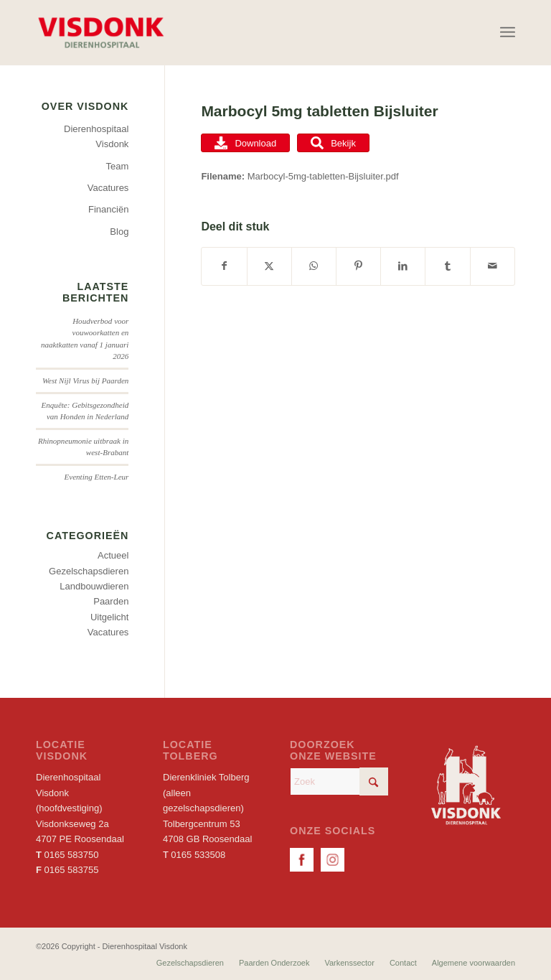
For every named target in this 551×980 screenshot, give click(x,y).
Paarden (111, 601)
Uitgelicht (109, 617)
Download (245, 143)
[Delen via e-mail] (493, 266)
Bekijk (333, 143)
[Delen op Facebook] (224, 266)
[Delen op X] (269, 266)
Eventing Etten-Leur (96, 477)
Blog (119, 232)
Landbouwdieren (94, 586)
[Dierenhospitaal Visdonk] (100, 32)
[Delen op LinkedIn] (403, 266)
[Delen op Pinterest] (358, 266)
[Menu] (508, 32)
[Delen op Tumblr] (447, 266)
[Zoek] (339, 781)
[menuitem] (508, 32)
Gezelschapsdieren (89, 571)
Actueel (113, 555)
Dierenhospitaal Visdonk (96, 136)
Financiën (108, 209)
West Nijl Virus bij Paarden (86, 381)
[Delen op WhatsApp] (314, 266)
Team (118, 166)
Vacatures (108, 188)
